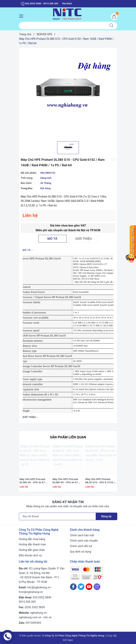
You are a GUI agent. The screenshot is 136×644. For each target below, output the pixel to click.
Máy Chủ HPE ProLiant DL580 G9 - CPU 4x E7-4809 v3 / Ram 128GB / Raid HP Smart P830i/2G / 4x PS (35, 481)
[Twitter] (81, 587)
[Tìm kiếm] (111, 26)
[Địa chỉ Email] (57, 516)
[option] (68, 93)
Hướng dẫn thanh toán (33, 544)
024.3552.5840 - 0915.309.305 (40, 4)
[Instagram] (97, 587)
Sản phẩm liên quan (68, 437)
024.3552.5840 (42, 597)
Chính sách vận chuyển (84, 541)
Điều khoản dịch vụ (30, 555)
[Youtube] (89, 587)
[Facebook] (73, 587)
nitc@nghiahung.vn (39, 587)
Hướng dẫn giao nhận (32, 550)
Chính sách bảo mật (82, 535)
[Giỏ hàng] (114, 17)
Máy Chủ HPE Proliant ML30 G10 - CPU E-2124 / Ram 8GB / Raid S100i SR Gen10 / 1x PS (100, 481)
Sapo (70, 640)
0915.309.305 (27, 602)
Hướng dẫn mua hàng (32, 539)
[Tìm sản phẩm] (62, 26)
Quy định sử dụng (81, 552)
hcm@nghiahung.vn (31, 592)
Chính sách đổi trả (81, 546)
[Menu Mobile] (22, 16)
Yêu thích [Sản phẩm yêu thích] (67, 4)
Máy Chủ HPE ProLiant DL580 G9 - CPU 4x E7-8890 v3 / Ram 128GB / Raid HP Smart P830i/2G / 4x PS (68, 481)
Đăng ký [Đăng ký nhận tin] (106, 516)
